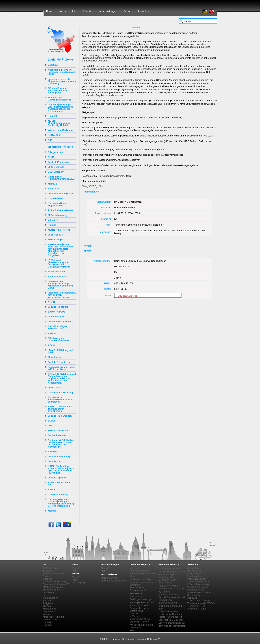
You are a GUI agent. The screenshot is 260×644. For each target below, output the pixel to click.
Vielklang (53, 65)
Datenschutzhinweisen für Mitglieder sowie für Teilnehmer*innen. (56, 587)
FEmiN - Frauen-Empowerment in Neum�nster (57, 90)
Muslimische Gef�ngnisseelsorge (60, 99)
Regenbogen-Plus (58, 276)
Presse (127, 11)
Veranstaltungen (108, 11)
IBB (50, 426)
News (63, 11)
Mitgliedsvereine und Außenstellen (54, 618)
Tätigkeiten (49, 603)
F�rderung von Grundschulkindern (59, 339)
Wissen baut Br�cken (60, 130)
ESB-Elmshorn (56, 172)
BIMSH (52, 490)
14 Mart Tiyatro (51, 568)
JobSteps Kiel (56, 235)
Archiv (75, 571)
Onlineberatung (57, 317)
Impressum (49, 592)
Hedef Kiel (54, 189)
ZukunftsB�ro (56, 240)
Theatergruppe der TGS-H (201, 603)
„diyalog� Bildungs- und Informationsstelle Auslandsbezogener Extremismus (60, 108)
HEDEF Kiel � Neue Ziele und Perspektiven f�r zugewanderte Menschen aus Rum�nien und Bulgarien (61, 250)
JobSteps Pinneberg (59, 456)
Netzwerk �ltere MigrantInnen (57, 204)
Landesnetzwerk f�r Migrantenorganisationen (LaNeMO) (62, 81)
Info (74, 11)
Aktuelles (77, 568)
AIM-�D (52, 452)
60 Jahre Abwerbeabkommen (53, 572)
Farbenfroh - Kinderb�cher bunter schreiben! (60, 400)
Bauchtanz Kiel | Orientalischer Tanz (197, 572)
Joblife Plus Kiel (57, 435)
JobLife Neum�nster (60, 362)
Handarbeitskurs (196, 576)
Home (50, 11)
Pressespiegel (79, 582)
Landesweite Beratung (60, 392)
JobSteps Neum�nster (61, 193)
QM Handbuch (51, 598)
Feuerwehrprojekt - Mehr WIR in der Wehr (62, 368)
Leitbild (47, 595)
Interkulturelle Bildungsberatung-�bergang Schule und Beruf (60, 285)
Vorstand (48, 614)
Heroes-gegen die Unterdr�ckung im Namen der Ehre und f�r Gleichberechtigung (62, 503)
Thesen (47, 606)
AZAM (51, 345)
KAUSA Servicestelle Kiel (59, 484)
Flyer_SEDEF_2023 (92, 186)
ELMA (51, 157)
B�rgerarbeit (55, 152)
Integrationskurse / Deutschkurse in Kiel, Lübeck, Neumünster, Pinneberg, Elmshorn (199, 583)
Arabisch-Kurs (195, 568)
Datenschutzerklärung (54, 582)
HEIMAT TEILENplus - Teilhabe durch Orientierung (60, 409)
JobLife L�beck (57, 478)
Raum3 (52, 225)
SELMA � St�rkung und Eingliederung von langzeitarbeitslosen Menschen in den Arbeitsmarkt (62, 378)
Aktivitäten (144, 11)
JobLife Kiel (55, 461)
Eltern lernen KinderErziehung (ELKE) (61, 178)
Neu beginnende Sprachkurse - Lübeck (199, 591)
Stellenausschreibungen (113, 581)
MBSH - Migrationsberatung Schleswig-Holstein (59, 123)
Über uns (48, 579)
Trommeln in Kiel (196, 606)
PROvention (55, 135)
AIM (50, 140)
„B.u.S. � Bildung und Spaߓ (60, 351)
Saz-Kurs (192, 598)
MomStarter (54, 357)
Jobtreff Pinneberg (58, 162)
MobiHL (52, 511)
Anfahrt (47, 576)
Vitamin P (53, 220)
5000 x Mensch (56, 167)
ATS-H (51, 302)
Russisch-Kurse (196, 595)
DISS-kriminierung (58, 494)
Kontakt (47, 622)
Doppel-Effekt (56, 198)
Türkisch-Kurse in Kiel (199, 601)
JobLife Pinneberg (58, 307)
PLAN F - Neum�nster (60, 210)
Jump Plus (54, 388)
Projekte (87, 11)
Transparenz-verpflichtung (50, 610)
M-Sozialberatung (58, 215)
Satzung (47, 601)
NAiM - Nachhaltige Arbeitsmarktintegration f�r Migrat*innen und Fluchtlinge (61, 469)
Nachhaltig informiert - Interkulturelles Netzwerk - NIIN (62, 72)
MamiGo (52, 184)
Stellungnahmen (109, 578)
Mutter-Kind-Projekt (59, 230)
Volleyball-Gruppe (197, 609)
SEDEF (52, 421)
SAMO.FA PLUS (57, 312)
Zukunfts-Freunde (58, 430)
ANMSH (52, 333)
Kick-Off (52, 116)
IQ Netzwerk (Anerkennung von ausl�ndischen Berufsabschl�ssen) (59, 263)
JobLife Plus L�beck (60, 416)
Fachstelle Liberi (57, 272)
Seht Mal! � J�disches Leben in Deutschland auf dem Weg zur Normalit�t (61, 443)
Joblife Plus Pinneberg (60, 321)
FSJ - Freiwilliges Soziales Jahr (57, 327)
